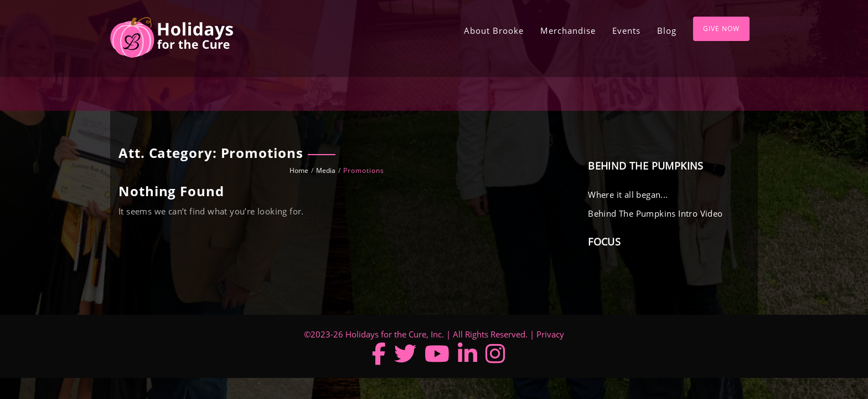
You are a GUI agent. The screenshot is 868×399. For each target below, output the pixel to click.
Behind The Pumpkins (646, 166)
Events (626, 30)
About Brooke (494, 30)
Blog (667, 30)
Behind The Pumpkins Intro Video (655, 213)
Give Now (721, 29)
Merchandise (568, 30)
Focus (604, 242)
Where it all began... (628, 195)
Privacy (550, 334)
